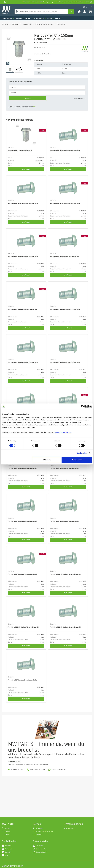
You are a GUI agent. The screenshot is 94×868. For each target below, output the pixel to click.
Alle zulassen (77, 460)
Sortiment (20, 18)
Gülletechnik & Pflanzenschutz (44, 25)
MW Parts (11, 148)
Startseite (5, 25)
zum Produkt (26, 169)
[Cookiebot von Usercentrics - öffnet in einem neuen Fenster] (83, 407)
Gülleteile (11, 201)
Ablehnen (47, 460)
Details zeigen (82, 453)
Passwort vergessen (79, 98)
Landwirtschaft (27, 25)
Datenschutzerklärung (63, 432)
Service (51, 18)
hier (34, 107)
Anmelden (27, 98)
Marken (28, 18)
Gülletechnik (61, 25)
